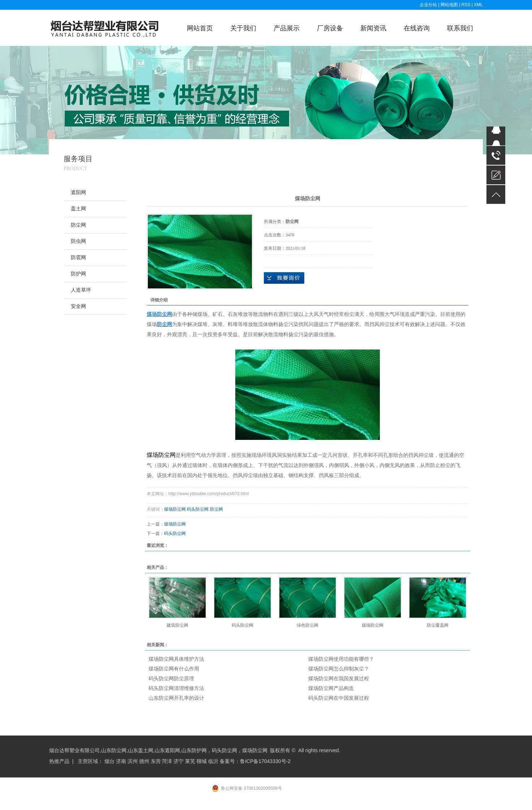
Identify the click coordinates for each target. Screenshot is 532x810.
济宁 (179, 761)
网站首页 (200, 28)
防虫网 (78, 241)
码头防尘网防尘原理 (171, 678)
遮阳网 (78, 192)
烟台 (110, 761)
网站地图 (450, 5)
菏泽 (167, 761)
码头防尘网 (198, 509)
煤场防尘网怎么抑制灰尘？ (339, 669)
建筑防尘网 (177, 625)
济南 (121, 761)
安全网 (78, 306)
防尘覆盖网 (438, 625)
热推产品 (59, 761)
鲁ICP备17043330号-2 (265, 761)
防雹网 (78, 258)
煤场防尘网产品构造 (331, 688)
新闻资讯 (373, 28)
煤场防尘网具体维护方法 (176, 659)
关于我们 (243, 28)
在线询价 (284, 278)
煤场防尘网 (175, 509)
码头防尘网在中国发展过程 (339, 698)
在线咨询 (417, 28)
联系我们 (460, 28)
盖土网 (78, 209)
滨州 (133, 761)
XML (478, 5)
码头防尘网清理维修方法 (176, 688)
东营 (156, 761)
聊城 (202, 761)
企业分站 (428, 5)
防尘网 (78, 225)
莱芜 (190, 761)
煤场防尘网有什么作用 (174, 669)
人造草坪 (81, 290)
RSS (466, 5)
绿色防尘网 (308, 625)
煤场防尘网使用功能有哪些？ (341, 659)
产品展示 (287, 28)
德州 (144, 761)
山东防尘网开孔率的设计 (176, 698)
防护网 (78, 274)
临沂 (213, 761)
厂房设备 (330, 28)
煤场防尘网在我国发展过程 (339, 678)
